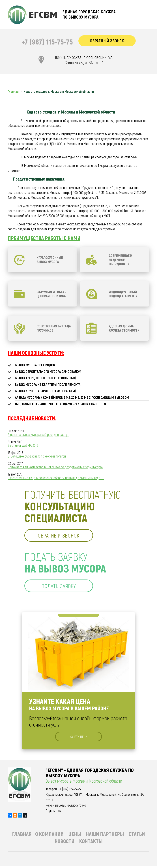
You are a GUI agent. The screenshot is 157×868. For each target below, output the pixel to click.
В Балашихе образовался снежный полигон (37, 457)
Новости (64, 843)
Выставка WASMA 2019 (23, 446)
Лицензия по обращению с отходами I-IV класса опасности (60, 404)
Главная (22, 836)
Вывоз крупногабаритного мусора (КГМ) (45, 391)
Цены (75, 836)
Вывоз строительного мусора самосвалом (48, 372)
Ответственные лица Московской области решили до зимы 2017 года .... (56, 478)
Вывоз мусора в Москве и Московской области (84, 783)
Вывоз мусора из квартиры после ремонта (48, 385)
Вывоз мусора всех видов (35, 365)
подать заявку (61, 587)
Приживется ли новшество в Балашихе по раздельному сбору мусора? (55, 467)
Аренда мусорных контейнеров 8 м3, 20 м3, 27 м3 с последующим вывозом (72, 398)
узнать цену (78, 738)
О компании (49, 836)
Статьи (137, 836)
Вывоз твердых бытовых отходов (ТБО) (45, 378)
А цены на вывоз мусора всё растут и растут (38, 435)
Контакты (91, 843)
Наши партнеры (105, 836)
